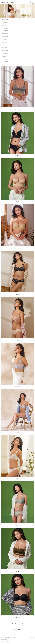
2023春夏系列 (5, 28)
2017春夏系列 (5, 62)
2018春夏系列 (5, 56)
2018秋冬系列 (5, 53)
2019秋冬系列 (5, 48)
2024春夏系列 (5, 22)
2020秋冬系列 (5, 42)
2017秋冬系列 (5, 59)
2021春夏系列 (5, 39)
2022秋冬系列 (5, 31)
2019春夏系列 (5, 51)
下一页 (22, 623)
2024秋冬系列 (5, 20)
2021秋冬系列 (5, 37)
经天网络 (8, 642)
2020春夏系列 (5, 45)
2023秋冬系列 (5, 25)
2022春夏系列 (5, 34)
